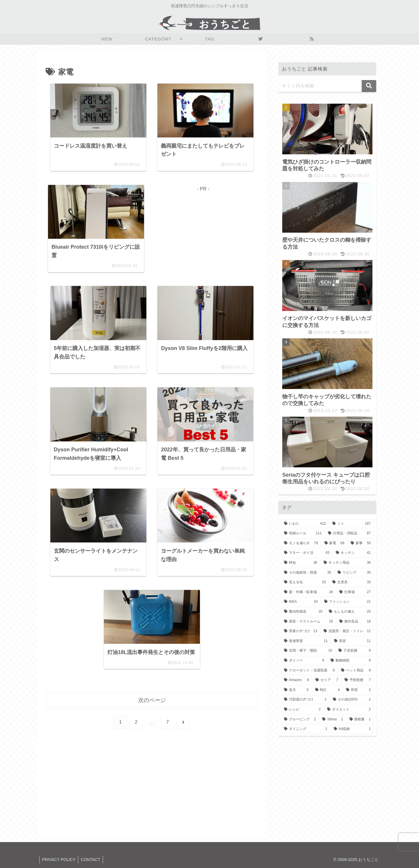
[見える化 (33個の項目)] (305, 582)
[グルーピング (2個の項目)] (300, 719)
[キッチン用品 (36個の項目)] (347, 563)
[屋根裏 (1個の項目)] (360, 719)
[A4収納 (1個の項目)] (352, 729)
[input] (327, 86)
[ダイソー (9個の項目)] (304, 661)
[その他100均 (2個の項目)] (352, 700)
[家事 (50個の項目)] (361, 543)
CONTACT (92, 860)
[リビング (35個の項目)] (354, 573)
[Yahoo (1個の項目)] (332, 719)
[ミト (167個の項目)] (351, 524)
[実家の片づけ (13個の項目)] (301, 631)
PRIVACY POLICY (59, 860)
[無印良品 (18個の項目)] (355, 622)
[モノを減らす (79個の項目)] (301, 543)
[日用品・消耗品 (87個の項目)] (349, 533)
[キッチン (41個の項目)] (353, 553)
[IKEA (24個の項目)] (301, 602)
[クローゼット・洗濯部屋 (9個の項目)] (309, 671)
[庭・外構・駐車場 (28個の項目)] (308, 592)
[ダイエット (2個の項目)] (349, 710)
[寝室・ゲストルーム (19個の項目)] (308, 622)
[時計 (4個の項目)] (327, 690)
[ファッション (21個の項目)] (347, 602)
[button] (369, 86)
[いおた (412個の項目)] (305, 524)
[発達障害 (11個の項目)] (306, 641)
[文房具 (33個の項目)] (351, 582)
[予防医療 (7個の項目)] (358, 680)
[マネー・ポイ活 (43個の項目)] (307, 553)
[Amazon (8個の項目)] (297, 680)
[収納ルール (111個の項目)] (303, 533)
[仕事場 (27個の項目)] (355, 592)
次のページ (152, 705)
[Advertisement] (203, 235)
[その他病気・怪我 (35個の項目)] (308, 573)
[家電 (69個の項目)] (334, 543)
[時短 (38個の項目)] (301, 563)
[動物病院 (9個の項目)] (351, 661)
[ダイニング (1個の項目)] (306, 729)
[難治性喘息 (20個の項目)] (303, 612)
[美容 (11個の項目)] (352, 641)
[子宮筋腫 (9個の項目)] (355, 651)
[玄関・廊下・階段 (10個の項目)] (308, 651)
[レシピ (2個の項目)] (302, 710)
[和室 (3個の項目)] (358, 690)
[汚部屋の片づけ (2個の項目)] (305, 700)
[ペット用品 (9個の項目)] (356, 671)
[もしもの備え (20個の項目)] (350, 612)
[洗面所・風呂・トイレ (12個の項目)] (347, 631)
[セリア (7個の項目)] (327, 680)
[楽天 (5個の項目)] (296, 690)
